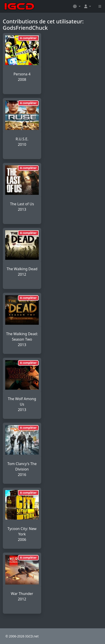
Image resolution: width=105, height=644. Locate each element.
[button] (77, 6)
